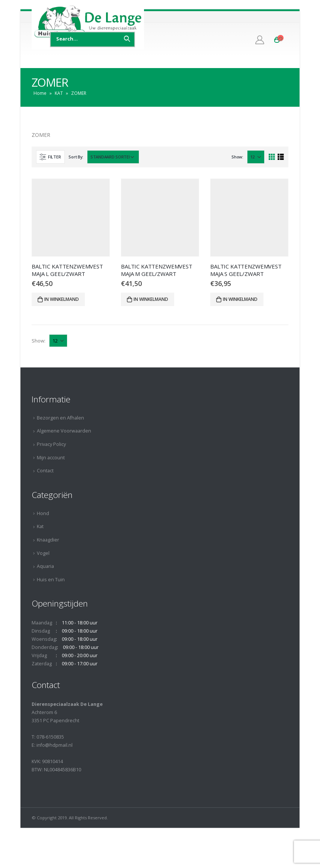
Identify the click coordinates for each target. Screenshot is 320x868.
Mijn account (51, 458)
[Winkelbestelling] (113, 157)
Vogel (43, 553)
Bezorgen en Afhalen (60, 418)
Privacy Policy (51, 444)
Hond (43, 513)
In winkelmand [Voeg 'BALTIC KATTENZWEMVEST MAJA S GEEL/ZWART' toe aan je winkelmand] (240, 299)
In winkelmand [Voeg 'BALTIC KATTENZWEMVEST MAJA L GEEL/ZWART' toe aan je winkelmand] (62, 299)
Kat (40, 526)
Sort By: (76, 157)
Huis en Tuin (51, 580)
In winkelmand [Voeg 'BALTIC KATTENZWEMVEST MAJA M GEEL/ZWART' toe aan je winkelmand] (151, 299)
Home (40, 93)
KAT (59, 93)
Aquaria (45, 566)
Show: (237, 157)
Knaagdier (48, 540)
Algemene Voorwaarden (64, 431)
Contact (45, 471)
